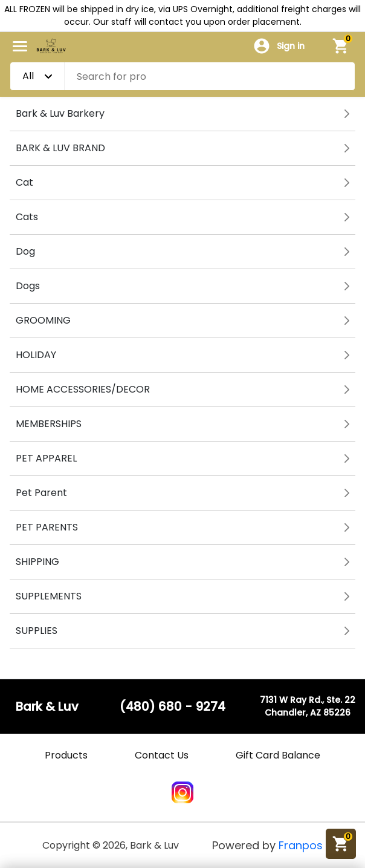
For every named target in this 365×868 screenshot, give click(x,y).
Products (66, 755)
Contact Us (162, 755)
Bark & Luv (47, 706)
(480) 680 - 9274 (173, 706)
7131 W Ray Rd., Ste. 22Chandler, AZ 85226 (308, 706)
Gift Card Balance (278, 755)
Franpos (301, 845)
